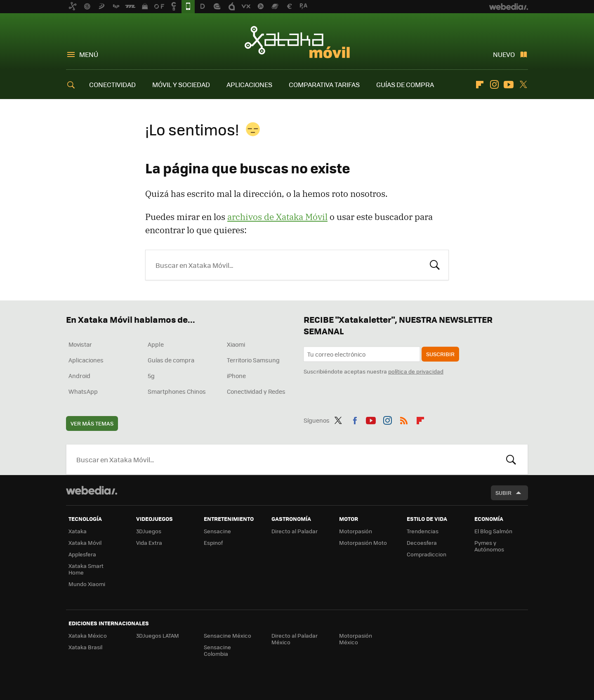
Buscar (435, 264)
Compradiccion (427, 554)
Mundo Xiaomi (87, 584)
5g (151, 376)
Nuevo (504, 54)
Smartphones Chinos (177, 391)
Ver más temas (92, 423)
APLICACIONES (249, 84)
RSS (404, 419)
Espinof (213, 543)
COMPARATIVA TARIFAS (324, 84)
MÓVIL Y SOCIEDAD (181, 84)
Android (79, 376)
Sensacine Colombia (217, 650)
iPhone (236, 376)
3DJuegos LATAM (158, 635)
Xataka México (88, 635)
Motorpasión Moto (363, 543)
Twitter (523, 85)
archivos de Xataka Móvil (277, 217)
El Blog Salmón (493, 531)
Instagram (494, 85)
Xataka (78, 531)
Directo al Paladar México (295, 639)
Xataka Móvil (297, 42)
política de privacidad (416, 371)
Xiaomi (236, 344)
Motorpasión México (356, 639)
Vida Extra (149, 543)
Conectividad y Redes (256, 391)
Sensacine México (227, 635)
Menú (89, 54)
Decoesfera (422, 543)
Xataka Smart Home (86, 569)
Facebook (355, 419)
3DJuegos (149, 531)
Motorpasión (356, 531)
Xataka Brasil (85, 647)
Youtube (509, 85)
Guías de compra (171, 360)
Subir (503, 493)
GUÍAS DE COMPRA (405, 84)
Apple (156, 344)
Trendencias (423, 531)
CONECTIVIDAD (112, 84)
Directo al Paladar (295, 531)
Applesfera (82, 554)
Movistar (80, 344)
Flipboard (480, 85)
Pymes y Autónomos (489, 546)
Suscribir (440, 354)
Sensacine (217, 531)
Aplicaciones (86, 360)
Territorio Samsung (253, 360)
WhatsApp (83, 391)
